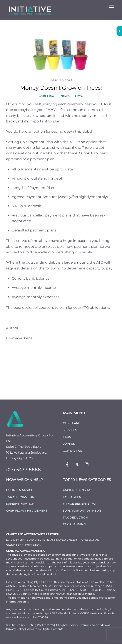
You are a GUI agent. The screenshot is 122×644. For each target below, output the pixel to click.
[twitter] (77, 464)
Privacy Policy (16, 629)
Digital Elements (53, 629)
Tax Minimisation (20, 497)
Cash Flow (47, 96)
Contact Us (72, 451)
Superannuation (20, 504)
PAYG (79, 96)
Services (70, 430)
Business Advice (20, 490)
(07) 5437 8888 (23, 470)
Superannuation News (82, 510)
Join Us (69, 444)
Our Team (71, 423)
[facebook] (67, 464)
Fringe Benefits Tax (79, 504)
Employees (72, 497)
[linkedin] (87, 464)
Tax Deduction (75, 517)
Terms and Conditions (96, 625)
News (65, 96)
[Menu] (112, 6)
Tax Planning (74, 524)
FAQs (67, 437)
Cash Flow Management (27, 510)
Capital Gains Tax (78, 490)
